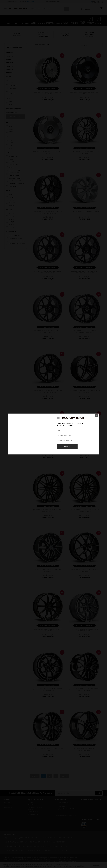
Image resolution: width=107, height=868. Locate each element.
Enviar (67, 447)
